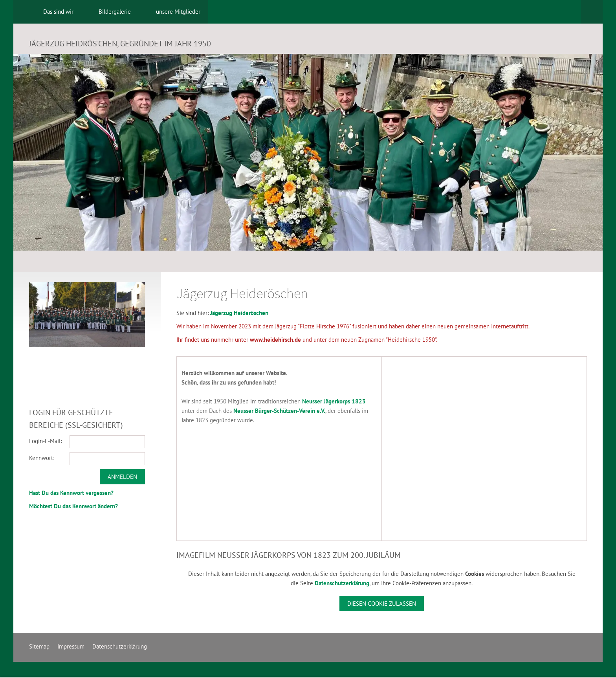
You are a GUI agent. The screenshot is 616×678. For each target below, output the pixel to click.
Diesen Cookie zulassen (382, 604)
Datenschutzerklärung (342, 583)
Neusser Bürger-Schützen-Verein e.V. (279, 411)
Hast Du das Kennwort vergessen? (71, 493)
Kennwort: (42, 458)
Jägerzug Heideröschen (239, 313)
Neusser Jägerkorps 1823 (334, 401)
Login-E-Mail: (45, 441)
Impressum (71, 646)
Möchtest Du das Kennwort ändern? (73, 506)
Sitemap (39, 646)
